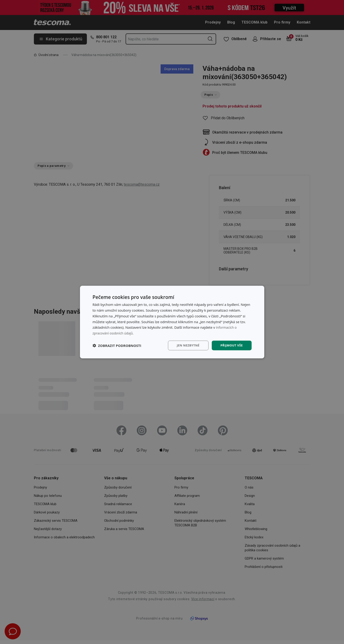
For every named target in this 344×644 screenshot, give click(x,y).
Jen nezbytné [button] (186, 345)
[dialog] (172, 322)
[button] (117, 345)
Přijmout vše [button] (231, 345)
